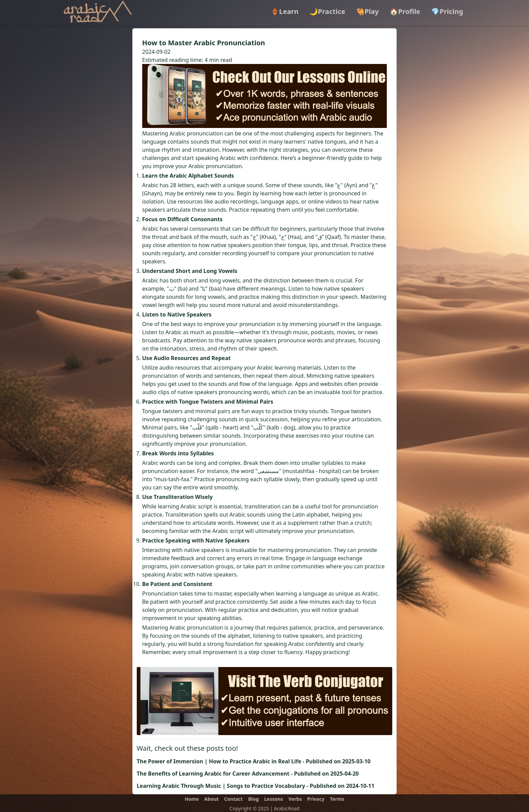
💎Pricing (447, 11)
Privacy (316, 799)
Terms (337, 799)
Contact (234, 799)
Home (192, 799)
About (211, 799)
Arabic (150, 185)
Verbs (295, 799)
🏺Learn (285, 11)
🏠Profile (405, 11)
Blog (253, 799)
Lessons (274, 799)
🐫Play (368, 11)
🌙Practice (327, 11)
